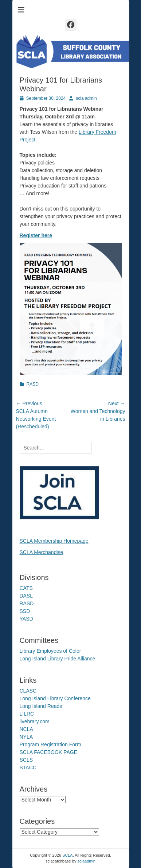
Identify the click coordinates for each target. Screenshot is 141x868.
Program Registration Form (50, 744)
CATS (26, 588)
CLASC (28, 691)
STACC (28, 767)
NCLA (26, 729)
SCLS (26, 760)
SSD (25, 611)
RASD (33, 384)
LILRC (27, 714)
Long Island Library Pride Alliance (58, 659)
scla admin (86, 98)
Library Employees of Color (50, 651)
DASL (26, 596)
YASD (26, 619)
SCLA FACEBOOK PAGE (48, 752)
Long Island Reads (41, 706)
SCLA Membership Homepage (54, 541)
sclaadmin (86, 861)
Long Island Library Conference (55, 698)
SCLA (68, 855)
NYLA (26, 737)
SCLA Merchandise (42, 552)
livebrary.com (35, 721)
